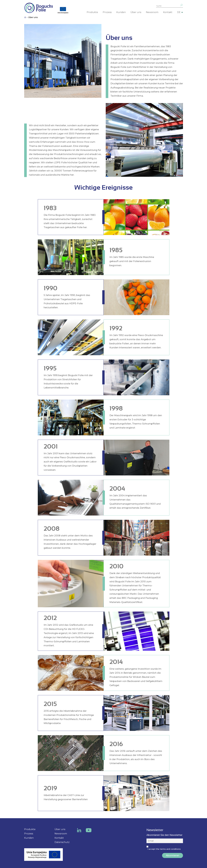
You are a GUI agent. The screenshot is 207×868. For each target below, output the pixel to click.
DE (179, 12)
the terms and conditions (168, 849)
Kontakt (168, 12)
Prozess (107, 12)
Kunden (121, 12)
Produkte (92, 12)
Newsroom (152, 12)
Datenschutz (62, 842)
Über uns (136, 12)
